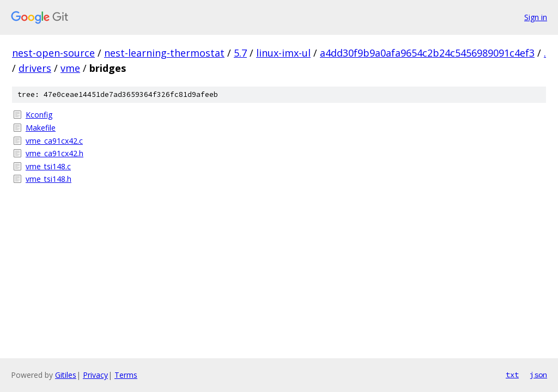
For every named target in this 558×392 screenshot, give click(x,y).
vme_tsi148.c (48, 166)
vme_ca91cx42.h (54, 153)
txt (512, 375)
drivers (35, 68)
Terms (126, 375)
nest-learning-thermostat (164, 53)
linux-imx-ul (283, 53)
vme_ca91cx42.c (54, 141)
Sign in (536, 17)
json (538, 375)
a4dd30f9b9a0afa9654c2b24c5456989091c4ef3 (427, 53)
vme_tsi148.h (48, 179)
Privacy (95, 375)
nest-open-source (53, 53)
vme (70, 68)
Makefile (41, 128)
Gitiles (66, 375)
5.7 (240, 53)
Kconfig (39, 115)
